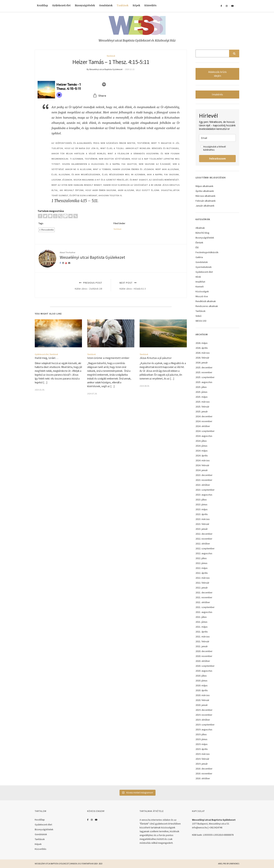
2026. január (202, 363)
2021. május (202, 627)
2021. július (201, 617)
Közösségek (202, 291)
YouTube (96, 820)
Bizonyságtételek (85, 6)
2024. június (201, 446)
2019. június (201, 739)
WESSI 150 (201, 321)
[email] (217, 138)
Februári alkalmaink (206, 201)
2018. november (204, 773)
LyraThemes (234, 864)
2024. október (203, 426)
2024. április (202, 455)
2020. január (202, 705)
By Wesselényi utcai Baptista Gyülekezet (105, 69)
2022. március (203, 578)
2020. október (203, 661)
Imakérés (217, 94)
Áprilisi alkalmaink (205, 191)
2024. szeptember (205, 431)
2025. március (203, 402)
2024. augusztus (204, 436)
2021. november (204, 597)
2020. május (202, 685)
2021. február (202, 641)
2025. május (202, 397)
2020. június (201, 681)
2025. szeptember (205, 377)
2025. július (201, 387)
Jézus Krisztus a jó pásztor (156, 358)
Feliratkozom (217, 159)
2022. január (202, 588)
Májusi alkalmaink (204, 186)
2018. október (203, 778)
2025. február (202, 407)
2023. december (204, 475)
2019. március (203, 754)
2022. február (202, 583)
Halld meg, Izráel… (46, 358)
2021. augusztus (204, 612)
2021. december (204, 592)
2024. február (202, 465)
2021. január (202, 646)
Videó (199, 316)
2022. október (203, 544)
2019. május (202, 744)
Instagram (92, 820)
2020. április (202, 690)
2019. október (203, 720)
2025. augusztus (204, 382)
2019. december (204, 710)
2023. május (202, 509)
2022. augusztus (204, 553)
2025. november (204, 372)
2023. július (201, 500)
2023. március (203, 519)
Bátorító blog (202, 233)
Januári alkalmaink (205, 206)
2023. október (203, 485)
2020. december (204, 651)
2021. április (202, 632)
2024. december (204, 416)
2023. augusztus (204, 495)
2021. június (201, 622)
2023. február (202, 524)
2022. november (204, 539)
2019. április (202, 749)
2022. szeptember (205, 548)
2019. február (202, 759)
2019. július (201, 734)
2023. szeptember (205, 490)
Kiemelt (200, 287)
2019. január (202, 764)
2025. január (202, 411)
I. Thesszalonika (47, 230)
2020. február (202, 700)
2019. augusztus (204, 729)
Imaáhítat (200, 282)
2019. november (204, 715)
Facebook (88, 820)
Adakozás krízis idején (217, 74)
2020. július (201, 676)
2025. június (201, 392)
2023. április (202, 514)
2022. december (204, 534)
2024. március (203, 460)
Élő (197, 247)
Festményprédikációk (207, 252)
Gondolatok (106, 6)
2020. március (203, 695)
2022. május (202, 568)
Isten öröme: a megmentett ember (108, 358)
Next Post (149, 286)
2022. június (201, 563)
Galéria (199, 257)
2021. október (203, 602)
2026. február (202, 358)
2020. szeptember (205, 666)
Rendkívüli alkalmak (206, 301)
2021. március (203, 636)
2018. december (204, 769)
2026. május (202, 343)
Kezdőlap (42, 6)
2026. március (203, 353)
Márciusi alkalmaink (206, 196)
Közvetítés (150, 6)
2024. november (204, 421)
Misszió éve (202, 296)
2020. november (204, 656)
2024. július (201, 441)
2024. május (202, 451)
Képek (136, 6)
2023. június (201, 504)
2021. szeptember (205, 607)
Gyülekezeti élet (61, 6)
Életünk (199, 243)
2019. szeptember (205, 725)
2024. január (202, 470)
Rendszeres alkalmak (207, 306)
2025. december (204, 367)
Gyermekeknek (204, 267)
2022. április (202, 573)
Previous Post (72, 286)
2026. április (202, 348)
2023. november (204, 480)
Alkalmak (200, 228)
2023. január (202, 529)
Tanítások (123, 6)
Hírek (198, 277)
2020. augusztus (204, 671)
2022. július (201, 558)
